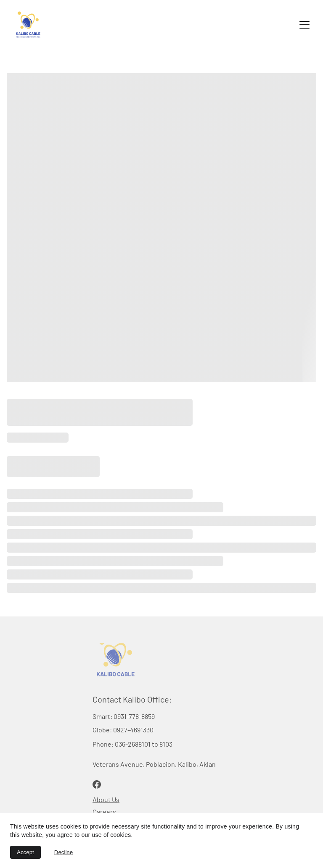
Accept (25, 852)
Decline (64, 852)
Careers (104, 812)
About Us (106, 799)
